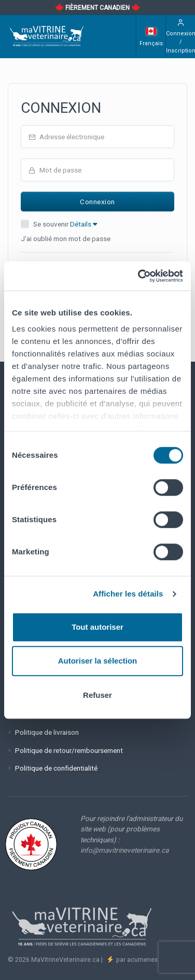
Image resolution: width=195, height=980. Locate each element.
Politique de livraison (47, 732)
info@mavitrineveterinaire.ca (124, 850)
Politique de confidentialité (56, 768)
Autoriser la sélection (98, 661)
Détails (83, 224)
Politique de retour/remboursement (69, 750)
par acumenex (136, 959)
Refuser (97, 695)
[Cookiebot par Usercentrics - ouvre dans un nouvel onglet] (139, 276)
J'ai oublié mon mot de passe (66, 239)
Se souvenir (65, 224)
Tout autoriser (97, 627)
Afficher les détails (128, 594)
